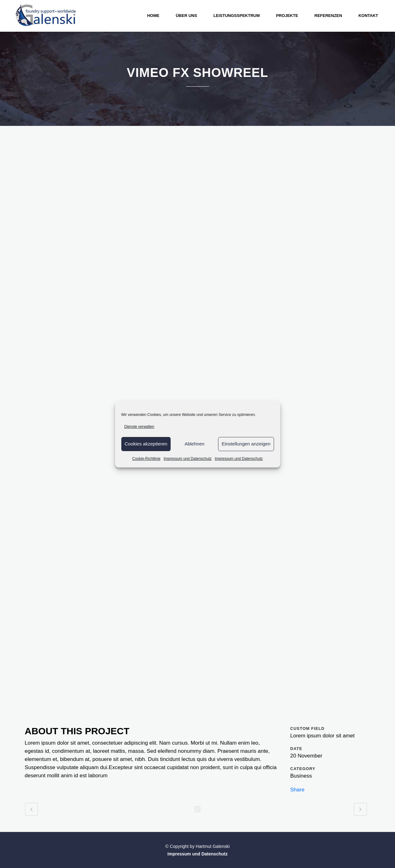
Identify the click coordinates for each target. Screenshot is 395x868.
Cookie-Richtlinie (146, 459)
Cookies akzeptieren (146, 444)
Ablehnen (194, 444)
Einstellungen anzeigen (246, 444)
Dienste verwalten (139, 427)
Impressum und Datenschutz (188, 459)
